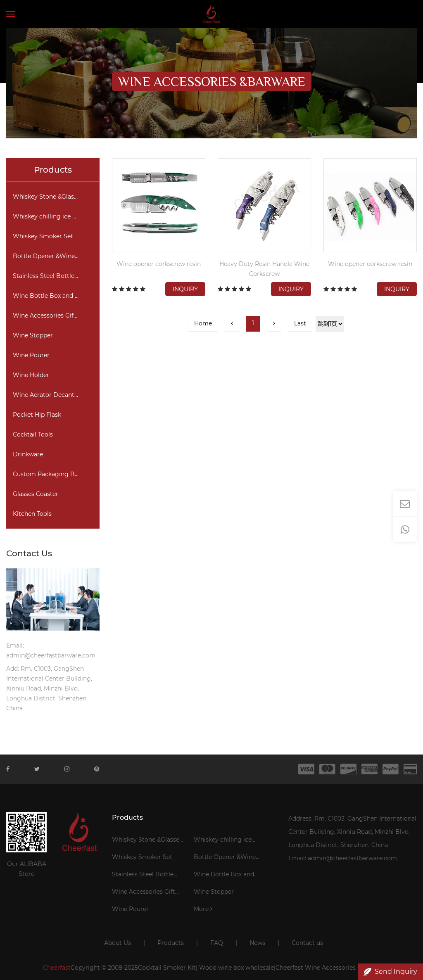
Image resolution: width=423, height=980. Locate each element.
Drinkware (28, 454)
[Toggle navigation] (11, 14)
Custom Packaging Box (47, 474)
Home (203, 323)
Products (171, 943)
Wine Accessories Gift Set (50, 316)
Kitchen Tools (32, 514)
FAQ (217, 943)
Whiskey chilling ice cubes (51, 216)
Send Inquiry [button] (390, 972)
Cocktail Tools (33, 434)
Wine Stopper (33, 335)
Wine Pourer (31, 355)
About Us (118, 943)
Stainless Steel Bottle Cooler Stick (56, 276)
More (203, 909)
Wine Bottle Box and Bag (50, 296)
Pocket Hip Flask (37, 415)
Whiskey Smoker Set (43, 236)
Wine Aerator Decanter (46, 395)
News (257, 943)
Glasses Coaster (36, 494)
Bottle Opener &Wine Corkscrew (56, 256)
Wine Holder (31, 375)
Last (300, 323)
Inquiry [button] (185, 289)
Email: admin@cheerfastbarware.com (343, 858)
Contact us (307, 943)
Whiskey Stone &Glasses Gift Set (56, 197)
